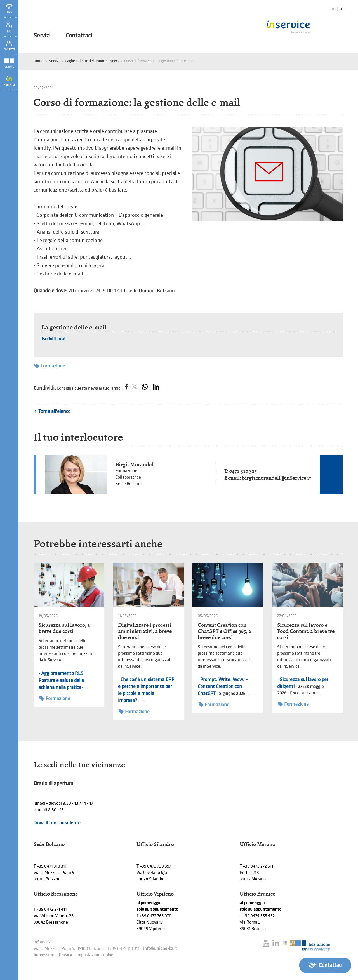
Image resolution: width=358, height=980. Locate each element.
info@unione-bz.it (160, 949)
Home (38, 61)
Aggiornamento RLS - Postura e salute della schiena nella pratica (63, 680)
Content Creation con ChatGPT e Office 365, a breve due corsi (224, 631)
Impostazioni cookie (95, 955)
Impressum (44, 955)
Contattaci (79, 36)
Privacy (65, 955)
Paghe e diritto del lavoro (84, 61)
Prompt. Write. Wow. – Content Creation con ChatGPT (223, 686)
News (114, 61)
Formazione (50, 366)
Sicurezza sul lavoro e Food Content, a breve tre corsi (306, 631)
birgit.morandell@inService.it (276, 478)
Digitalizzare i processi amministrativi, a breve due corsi (145, 631)
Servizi (42, 36)
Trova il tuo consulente (57, 823)
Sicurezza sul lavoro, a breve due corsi (64, 628)
